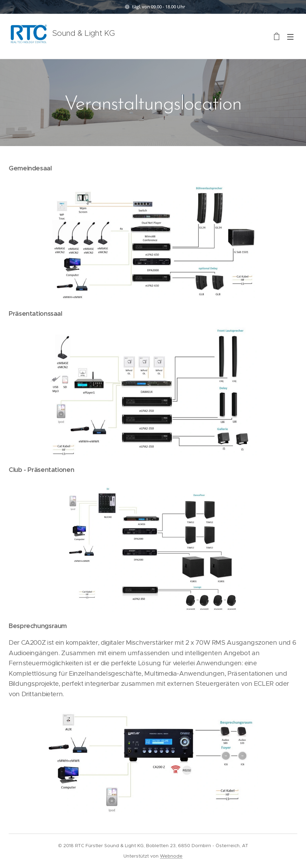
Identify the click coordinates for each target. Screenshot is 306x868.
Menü (290, 37)
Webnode (171, 856)
